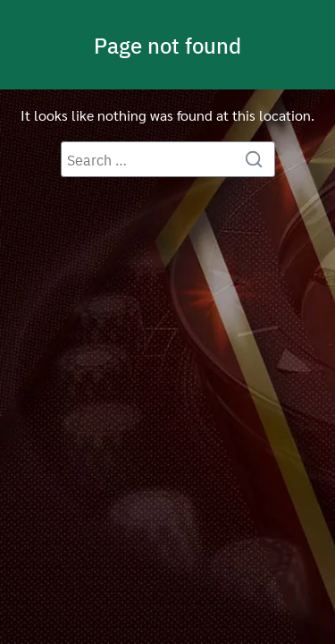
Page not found (167, 45)
